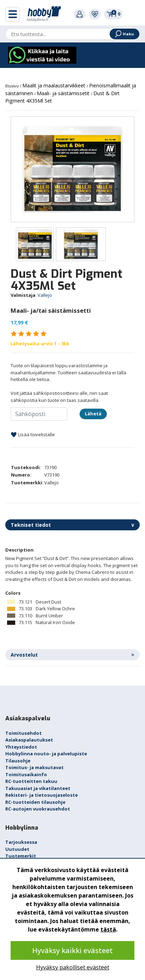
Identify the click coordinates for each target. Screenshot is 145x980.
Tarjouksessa (21, 842)
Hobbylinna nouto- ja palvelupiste (46, 754)
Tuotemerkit (21, 856)
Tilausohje (18, 761)
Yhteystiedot (21, 747)
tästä (108, 929)
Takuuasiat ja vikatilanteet (38, 788)
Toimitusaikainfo (26, 774)
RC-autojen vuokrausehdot (38, 809)
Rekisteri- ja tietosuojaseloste (42, 795)
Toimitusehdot (24, 733)
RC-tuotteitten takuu (31, 781)
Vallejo (45, 295)
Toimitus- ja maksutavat (34, 767)
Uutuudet (17, 849)
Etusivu (13, 86)
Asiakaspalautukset (29, 740)
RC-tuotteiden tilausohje (35, 802)
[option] (72, 169)
